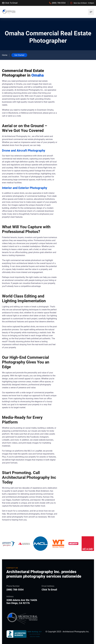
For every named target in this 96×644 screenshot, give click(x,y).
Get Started (19, 55)
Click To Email (10, 3)
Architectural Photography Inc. (76, 632)
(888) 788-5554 (57, 3)
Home (5, 55)
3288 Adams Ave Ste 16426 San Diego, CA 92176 (22, 602)
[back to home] (9, 12)
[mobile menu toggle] (91, 12)
